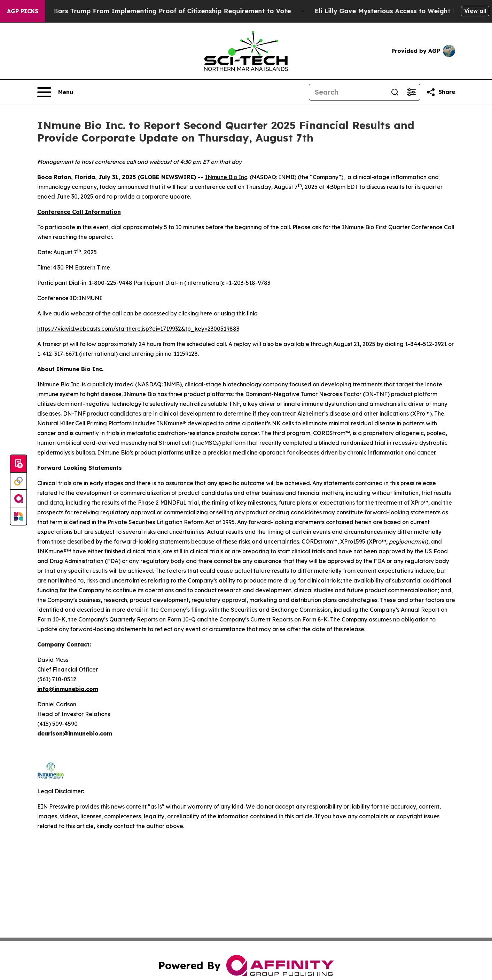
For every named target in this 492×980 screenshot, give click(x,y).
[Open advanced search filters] (412, 92)
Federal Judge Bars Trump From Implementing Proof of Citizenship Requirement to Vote (159, 11)
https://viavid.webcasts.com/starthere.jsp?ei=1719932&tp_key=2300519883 (138, 329)
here (206, 313)
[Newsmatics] (18, 516)
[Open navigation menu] (55, 92)
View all (475, 11)
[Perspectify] (18, 481)
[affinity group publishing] (18, 499)
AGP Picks (23, 11)
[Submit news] (18, 464)
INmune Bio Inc (226, 177)
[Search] (348, 92)
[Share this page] (440, 92)
